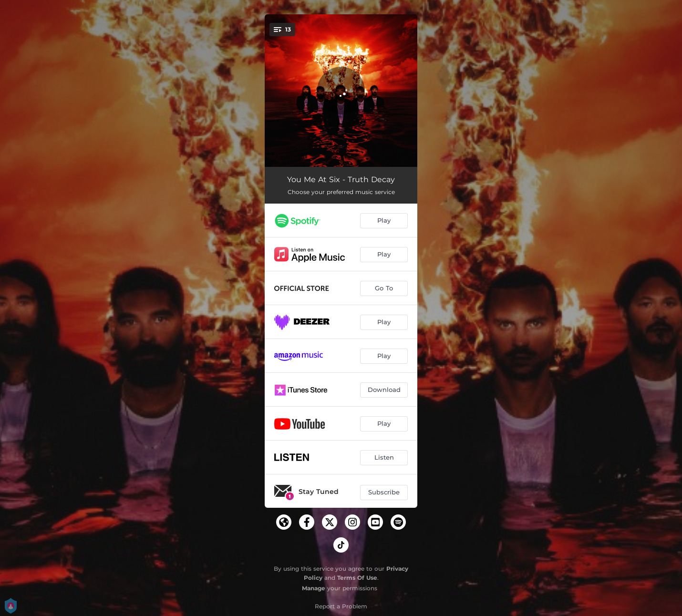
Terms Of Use (357, 578)
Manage (314, 588)
